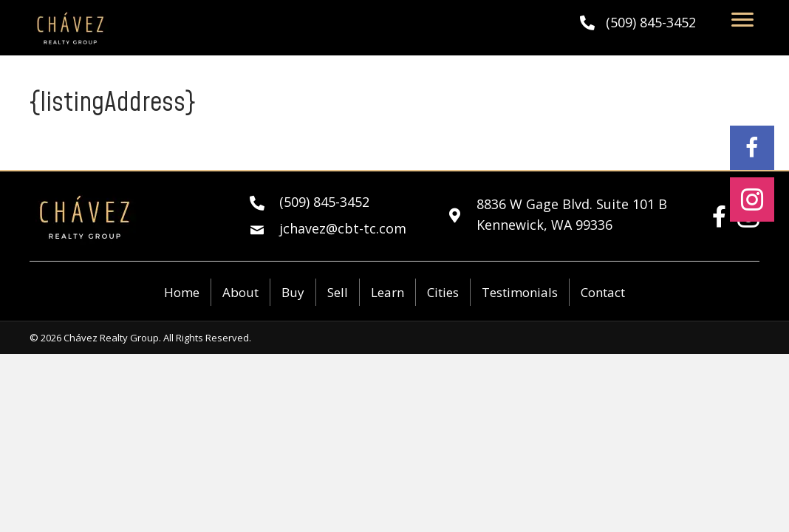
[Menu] (742, 20)
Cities (443, 292)
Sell (338, 292)
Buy (293, 292)
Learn (387, 292)
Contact (603, 292)
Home (182, 292)
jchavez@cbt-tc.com (343, 228)
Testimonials (520, 292)
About (240, 292)
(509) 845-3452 (651, 22)
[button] (752, 148)
